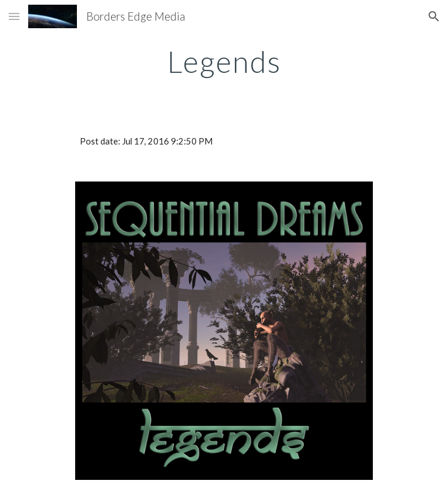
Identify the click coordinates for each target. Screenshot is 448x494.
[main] (224, 62)
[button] (14, 16)
